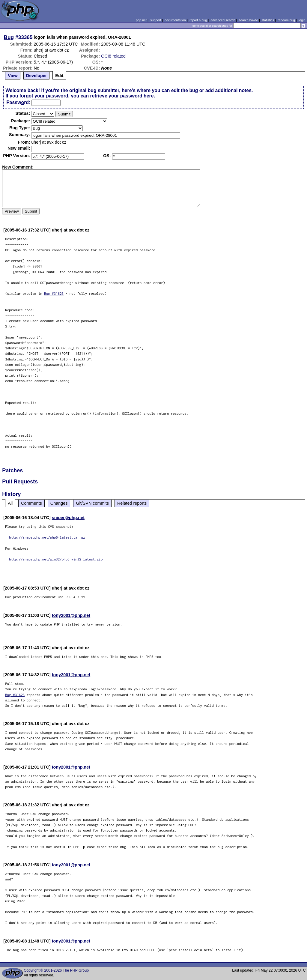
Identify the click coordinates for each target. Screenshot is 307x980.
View (13, 76)
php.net (141, 20)
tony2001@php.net (71, 615)
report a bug (198, 20)
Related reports (132, 503)
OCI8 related (113, 56)
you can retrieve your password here (112, 96)
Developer (37, 76)
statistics (268, 20)
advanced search (223, 20)
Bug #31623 (54, 293)
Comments (31, 503)
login (302, 20)
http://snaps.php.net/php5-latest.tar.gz (47, 537)
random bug (286, 20)
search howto (248, 20)
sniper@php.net (68, 518)
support (156, 20)
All (10, 503)
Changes (59, 503)
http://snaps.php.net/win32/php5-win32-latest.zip (56, 559)
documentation (175, 20)
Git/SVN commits (92, 503)
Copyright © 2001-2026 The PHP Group (56, 970)
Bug (9, 37)
